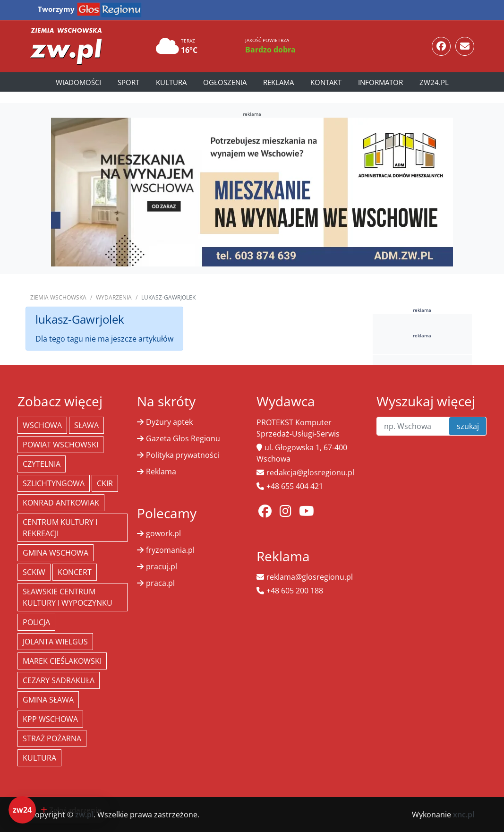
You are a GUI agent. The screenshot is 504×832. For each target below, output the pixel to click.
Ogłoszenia (225, 82)
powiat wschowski (60, 445)
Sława (86, 425)
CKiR (105, 483)
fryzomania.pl (170, 550)
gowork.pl (163, 533)
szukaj (468, 426)
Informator (380, 82)
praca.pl (160, 583)
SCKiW (34, 572)
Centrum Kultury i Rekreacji (60, 528)
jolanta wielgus (55, 642)
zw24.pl (434, 82)
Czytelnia (42, 464)
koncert (75, 572)
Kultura (171, 82)
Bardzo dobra (270, 50)
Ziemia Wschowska (58, 297)
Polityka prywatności (183, 455)
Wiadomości (78, 82)
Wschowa (42, 425)
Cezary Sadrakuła (59, 680)
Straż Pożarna (52, 738)
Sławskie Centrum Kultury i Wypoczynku (68, 597)
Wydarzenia (114, 297)
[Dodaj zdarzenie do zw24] (59, 810)
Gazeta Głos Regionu (183, 438)
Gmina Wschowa (56, 553)
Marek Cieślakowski (62, 661)
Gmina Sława (48, 700)
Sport (128, 82)
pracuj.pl (162, 566)
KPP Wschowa (50, 719)
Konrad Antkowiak (61, 503)
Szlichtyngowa (54, 483)
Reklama (278, 82)
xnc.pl (464, 815)
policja (36, 622)
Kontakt (326, 82)
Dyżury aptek (169, 422)
